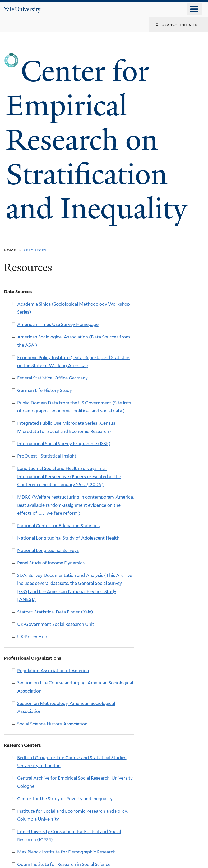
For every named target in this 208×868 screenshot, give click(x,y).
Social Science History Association (53, 724)
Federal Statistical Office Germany (52, 378)
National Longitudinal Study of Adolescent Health (68, 538)
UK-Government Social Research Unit (56, 624)
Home (10, 250)
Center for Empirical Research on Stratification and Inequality (100, 140)
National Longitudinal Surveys (48, 550)
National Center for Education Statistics (58, 526)
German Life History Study (45, 390)
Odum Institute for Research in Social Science (64, 864)
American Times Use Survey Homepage (58, 324)
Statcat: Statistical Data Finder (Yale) (55, 612)
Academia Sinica (34, 304)
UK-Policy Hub (32, 637)
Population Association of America (53, 671)
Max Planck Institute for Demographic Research (66, 852)
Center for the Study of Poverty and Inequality (65, 799)
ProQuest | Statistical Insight (47, 456)
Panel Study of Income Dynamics (51, 563)
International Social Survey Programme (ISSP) (64, 444)
